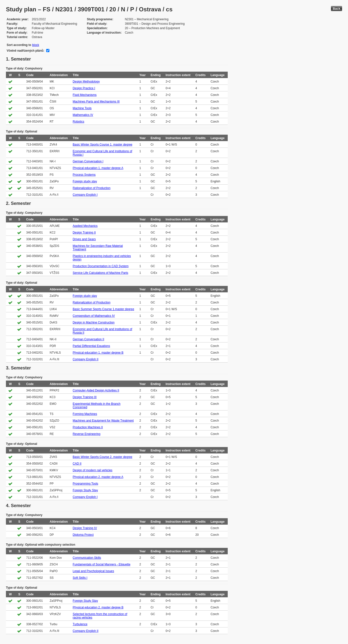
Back (337, 9)
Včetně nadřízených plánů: (25, 51)
